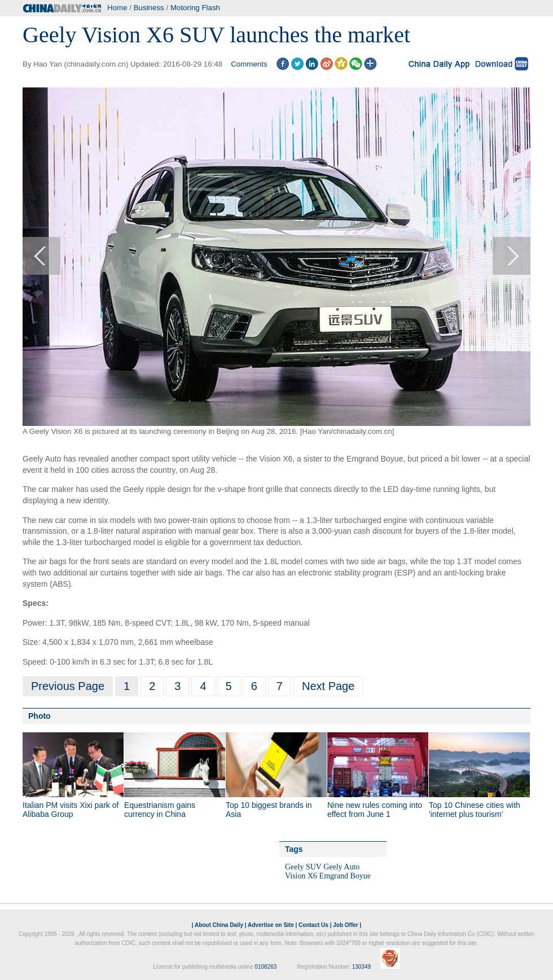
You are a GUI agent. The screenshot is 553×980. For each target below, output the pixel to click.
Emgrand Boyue (345, 876)
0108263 (265, 967)
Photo (39, 716)
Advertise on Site (271, 925)
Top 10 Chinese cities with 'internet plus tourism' (475, 810)
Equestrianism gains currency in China (160, 810)
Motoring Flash (195, 8)
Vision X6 (301, 876)
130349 (361, 967)
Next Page (328, 686)
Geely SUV (303, 867)
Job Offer (345, 925)
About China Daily (219, 925)
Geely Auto (341, 867)
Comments (249, 64)
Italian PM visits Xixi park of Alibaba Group (71, 810)
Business (149, 8)
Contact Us (313, 925)
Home (117, 8)
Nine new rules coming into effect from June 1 (375, 810)
